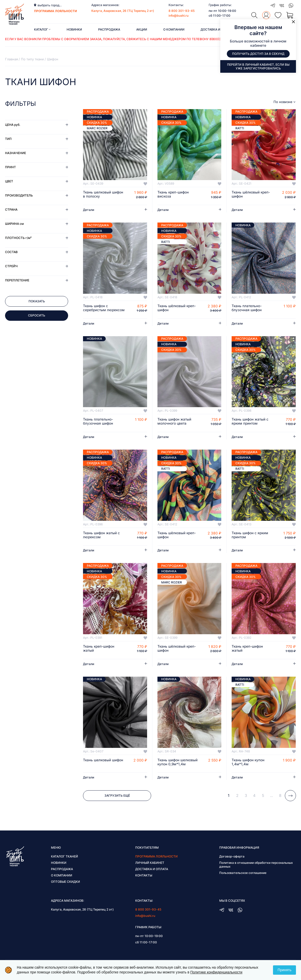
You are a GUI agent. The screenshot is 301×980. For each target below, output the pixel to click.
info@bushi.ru (179, 16)
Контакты (144, 880)
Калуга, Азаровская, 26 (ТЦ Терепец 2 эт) (123, 11)
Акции (142, 29)
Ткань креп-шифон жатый (99, 653)
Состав (11, 252)
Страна (11, 210)
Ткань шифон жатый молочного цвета (175, 426)
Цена (13, 125)
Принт (10, 167)
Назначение (16, 153)
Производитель (19, 195)
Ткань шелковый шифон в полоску (104, 194)
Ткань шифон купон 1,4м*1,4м (249, 767)
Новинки (74, 29)
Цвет (9, 181)
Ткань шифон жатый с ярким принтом (251, 426)
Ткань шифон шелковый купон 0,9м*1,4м (178, 767)
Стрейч (11, 266)
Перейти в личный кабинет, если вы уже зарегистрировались (258, 66)
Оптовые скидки (65, 887)
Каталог (42, 29)
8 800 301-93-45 (182, 11)
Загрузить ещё (117, 801)
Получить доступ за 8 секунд (258, 54)
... (271, 801)
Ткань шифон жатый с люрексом (102, 540)
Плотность (18, 238)
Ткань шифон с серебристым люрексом (96, 310)
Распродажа (109, 29)
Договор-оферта (232, 861)
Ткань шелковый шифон (104, 765)
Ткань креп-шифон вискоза (174, 194)
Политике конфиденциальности (216, 972)
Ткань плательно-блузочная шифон (247, 308)
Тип (8, 139)
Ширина (14, 224)
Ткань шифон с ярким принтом (251, 540)
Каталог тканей (64, 861)
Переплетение (17, 280)
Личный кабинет (150, 868)
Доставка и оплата (217, 29)
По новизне (283, 102)
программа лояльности (56, 11)
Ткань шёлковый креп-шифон (251, 194)
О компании (174, 29)
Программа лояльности (156, 861)
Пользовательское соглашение (243, 878)
